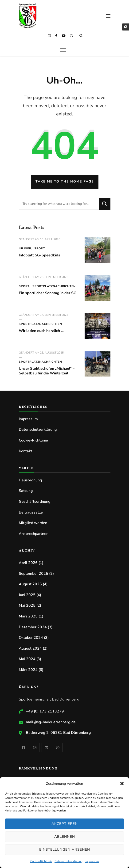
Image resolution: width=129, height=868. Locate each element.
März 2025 (28, 616)
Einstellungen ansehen (65, 849)
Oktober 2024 (31, 638)
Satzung (26, 491)
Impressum (92, 861)
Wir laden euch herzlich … (41, 331)
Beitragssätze (31, 512)
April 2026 (28, 563)
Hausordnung (30, 480)
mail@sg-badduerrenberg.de (51, 722)
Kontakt (25, 451)
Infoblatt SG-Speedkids (39, 255)
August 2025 (30, 584)
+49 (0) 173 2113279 (45, 711)
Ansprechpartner (33, 534)
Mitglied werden (33, 523)
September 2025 (33, 574)
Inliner (25, 248)
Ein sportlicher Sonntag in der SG (48, 293)
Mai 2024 (27, 659)
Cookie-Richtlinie (41, 861)
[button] (122, 784)
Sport (40, 248)
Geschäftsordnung (35, 502)
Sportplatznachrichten (54, 286)
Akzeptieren (65, 824)
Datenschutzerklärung (68, 861)
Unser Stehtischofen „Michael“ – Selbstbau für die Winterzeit (47, 371)
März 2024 (28, 670)
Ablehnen (65, 837)
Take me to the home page (65, 181)
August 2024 (30, 648)
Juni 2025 (27, 595)
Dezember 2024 (33, 627)
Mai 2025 (27, 605)
